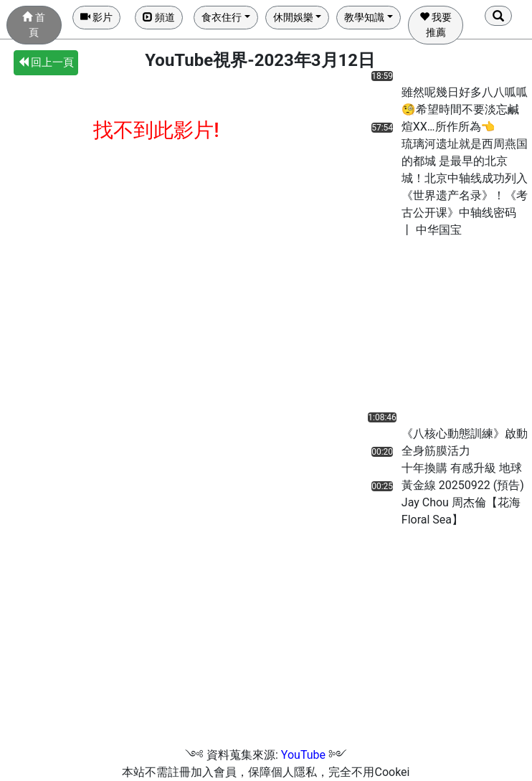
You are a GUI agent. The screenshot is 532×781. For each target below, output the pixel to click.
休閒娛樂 (293, 17)
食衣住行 (222, 17)
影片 (96, 17)
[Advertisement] (419, 328)
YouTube (303, 755)
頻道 (159, 17)
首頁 (33, 25)
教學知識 (364, 17)
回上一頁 (46, 62)
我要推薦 (436, 25)
